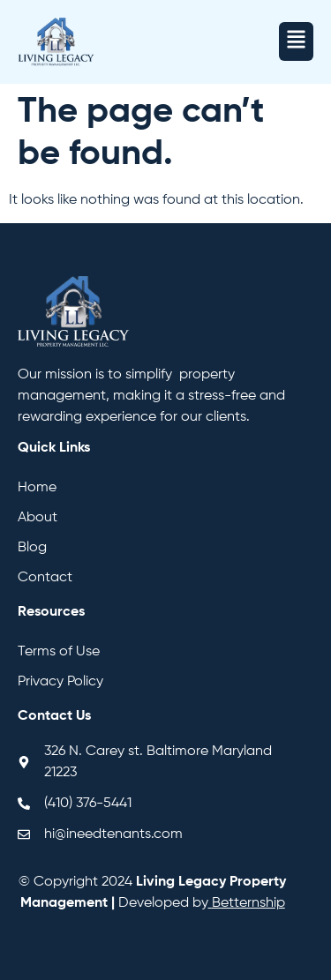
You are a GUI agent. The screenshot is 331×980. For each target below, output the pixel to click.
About (38, 518)
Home (37, 488)
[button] (296, 41)
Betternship (248, 903)
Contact (45, 578)
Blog (32, 548)
